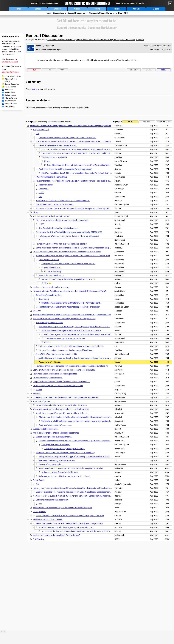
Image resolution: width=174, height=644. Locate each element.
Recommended (164, 122)
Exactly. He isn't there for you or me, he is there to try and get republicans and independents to (75, 492)
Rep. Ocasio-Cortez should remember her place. (59, 228)
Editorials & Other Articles (11, 80)
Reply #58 (123, 13)
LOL (38, 134)
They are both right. (41, 130)
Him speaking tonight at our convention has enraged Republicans (66, 350)
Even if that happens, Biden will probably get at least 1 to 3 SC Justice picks (79, 165)
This (38, 484)
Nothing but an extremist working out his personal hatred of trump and (63, 508)
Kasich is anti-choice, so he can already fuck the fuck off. (57, 535)
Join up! (136, 9)
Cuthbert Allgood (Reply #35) (161, 46)
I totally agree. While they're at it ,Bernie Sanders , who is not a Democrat (69, 236)
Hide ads (116, 9)
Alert (63, 70)
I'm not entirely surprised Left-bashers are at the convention (58, 386)
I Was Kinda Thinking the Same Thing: (51, 177)
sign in (35, 89)
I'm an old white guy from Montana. (48, 378)
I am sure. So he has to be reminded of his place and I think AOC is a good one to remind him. (80, 149)
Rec (34, 70)
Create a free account (10, 62)
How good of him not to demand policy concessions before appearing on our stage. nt (72, 366)
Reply (164, 70)
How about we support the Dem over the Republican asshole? (62, 244)
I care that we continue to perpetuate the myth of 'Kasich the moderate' (71, 330)
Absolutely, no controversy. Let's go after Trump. (64, 449)
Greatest (58, 9)
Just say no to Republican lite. (45, 429)
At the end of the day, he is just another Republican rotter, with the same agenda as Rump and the (82, 531)
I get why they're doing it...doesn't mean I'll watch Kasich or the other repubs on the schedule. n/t (73, 488)
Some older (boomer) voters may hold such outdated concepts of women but (71, 468)
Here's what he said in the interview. (48, 519)
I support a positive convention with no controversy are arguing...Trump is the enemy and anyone (79, 441)
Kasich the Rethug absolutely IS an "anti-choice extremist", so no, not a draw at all (70, 516)
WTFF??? (37, 311)
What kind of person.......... (44, 401)
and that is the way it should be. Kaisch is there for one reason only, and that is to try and (76, 358)
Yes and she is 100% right (50, 362)
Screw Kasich (39, 480)
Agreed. (39, 390)
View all (140, 40)
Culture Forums (10, 95)
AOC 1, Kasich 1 (40, 512)
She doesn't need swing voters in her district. (57, 460)
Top (49, 70)
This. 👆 (48, 283)
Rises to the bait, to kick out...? (51, 275)
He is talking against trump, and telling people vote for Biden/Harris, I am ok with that (80, 334)
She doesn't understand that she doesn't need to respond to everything (65, 453)
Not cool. (37, 393)
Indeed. (47, 342)
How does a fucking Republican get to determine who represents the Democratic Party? (69, 291)
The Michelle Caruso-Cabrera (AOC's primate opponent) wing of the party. (69, 307)
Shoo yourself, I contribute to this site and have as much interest (68, 264)
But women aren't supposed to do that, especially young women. (68, 279)
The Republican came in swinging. (56, 445)
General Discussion (76, 13)
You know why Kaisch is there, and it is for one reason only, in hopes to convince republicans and (76, 208)
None (130, 122)
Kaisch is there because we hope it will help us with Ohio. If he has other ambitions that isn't (80, 153)
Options (134, 70)
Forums (97, 9)
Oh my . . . (37, 212)
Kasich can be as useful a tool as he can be (51, 287)
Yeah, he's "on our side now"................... (55, 425)
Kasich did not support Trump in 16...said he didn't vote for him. (62, 413)
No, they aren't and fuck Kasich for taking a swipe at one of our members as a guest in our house (76, 181)
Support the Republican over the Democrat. (54, 437)
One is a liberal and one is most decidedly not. (55, 204)
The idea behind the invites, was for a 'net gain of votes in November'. (67, 138)
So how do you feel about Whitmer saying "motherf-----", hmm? (65, 476)
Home (18, 9)
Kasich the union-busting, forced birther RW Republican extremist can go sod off (69, 523)
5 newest (147, 122)
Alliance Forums (11, 98)
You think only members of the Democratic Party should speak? (65, 169)
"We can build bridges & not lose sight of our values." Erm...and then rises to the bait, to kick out (75, 256)
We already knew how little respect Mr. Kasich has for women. (62, 405)
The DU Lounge (10, 87)
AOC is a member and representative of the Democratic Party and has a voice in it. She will (73, 141)
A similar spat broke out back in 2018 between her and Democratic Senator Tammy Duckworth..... (74, 496)
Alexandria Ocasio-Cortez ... (102, 13)
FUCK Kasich (38, 539)
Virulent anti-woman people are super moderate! (65, 338)
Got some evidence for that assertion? (52, 500)
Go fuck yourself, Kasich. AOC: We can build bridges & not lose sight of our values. (67, 252)
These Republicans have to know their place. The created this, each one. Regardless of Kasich (72, 315)
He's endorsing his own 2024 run (49, 323)
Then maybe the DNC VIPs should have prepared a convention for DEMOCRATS (69, 232)
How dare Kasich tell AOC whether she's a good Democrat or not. (63, 201)
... (42, 240)
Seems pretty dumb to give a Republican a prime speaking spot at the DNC (64, 370)
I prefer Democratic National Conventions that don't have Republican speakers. (66, 397)
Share (149, 70)
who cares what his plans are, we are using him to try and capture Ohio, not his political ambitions (79, 327)
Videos (77, 9)
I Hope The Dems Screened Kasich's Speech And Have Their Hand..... (61, 382)
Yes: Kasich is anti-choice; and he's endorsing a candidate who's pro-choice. (64, 319)
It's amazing (44, 299)
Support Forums (11, 104)
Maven (39, 45)
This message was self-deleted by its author (51, 216)
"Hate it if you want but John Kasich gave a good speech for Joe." (66, 527)
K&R (40, 197)
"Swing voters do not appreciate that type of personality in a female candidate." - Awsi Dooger (78, 456)
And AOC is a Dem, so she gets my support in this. (56, 354)
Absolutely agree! (46, 185)
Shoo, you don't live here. (49, 260)
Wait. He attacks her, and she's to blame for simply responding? (62, 220)
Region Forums (10, 101)
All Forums (9, 90)
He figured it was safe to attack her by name (60, 472)
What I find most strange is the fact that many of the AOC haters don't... (72, 303)
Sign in (156, 9)
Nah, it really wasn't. (53, 267)
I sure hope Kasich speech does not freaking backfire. (55, 374)
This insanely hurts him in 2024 (54, 157)
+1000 (41, 193)
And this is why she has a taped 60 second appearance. (56, 433)
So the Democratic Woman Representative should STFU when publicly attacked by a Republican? (76, 248)
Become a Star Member (11, 72)
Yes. (40, 504)
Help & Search (10, 106)
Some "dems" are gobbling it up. (49, 295)
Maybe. (47, 161)
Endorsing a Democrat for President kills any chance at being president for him (71, 346)
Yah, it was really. (54, 271)
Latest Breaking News (13, 76)
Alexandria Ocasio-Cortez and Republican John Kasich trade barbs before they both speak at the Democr (91, 40)
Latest (38, 9)
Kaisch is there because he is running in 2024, (58, 145)
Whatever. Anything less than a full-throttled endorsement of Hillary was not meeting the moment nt (80, 417)
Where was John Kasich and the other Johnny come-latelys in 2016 (61, 409)
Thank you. (43, 189)
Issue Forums (10, 92)
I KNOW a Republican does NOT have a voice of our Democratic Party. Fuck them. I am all (79, 173)
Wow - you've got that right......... (52, 464)
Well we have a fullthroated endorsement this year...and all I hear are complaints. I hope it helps (81, 421)
